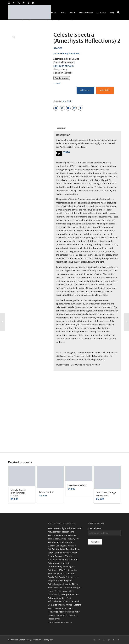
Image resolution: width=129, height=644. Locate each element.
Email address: (95, 528)
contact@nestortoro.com (60, 622)
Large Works (67, 101)
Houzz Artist (54, 591)
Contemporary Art (57, 567)
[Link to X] (19, 3)
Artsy (50, 528)
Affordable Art (55, 601)
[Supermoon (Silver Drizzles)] (3, 322)
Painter (56, 549)
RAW (61, 570)
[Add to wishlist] (62, 78)
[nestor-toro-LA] (29, 12)
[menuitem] (54, 12)
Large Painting (67, 549)
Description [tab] (61, 128)
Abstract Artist (70, 553)
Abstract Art (63, 563)
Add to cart (85, 90)
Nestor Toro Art (56, 556)
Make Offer (105, 90)
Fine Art (71, 539)
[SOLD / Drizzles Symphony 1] (126, 322)
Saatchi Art (59, 587)
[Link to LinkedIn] (33, 3)
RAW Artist (71, 535)
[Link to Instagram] (9, 3)
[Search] (118, 12)
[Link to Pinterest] (24, 3)
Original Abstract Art (64, 574)
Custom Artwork (71, 601)
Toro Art (69, 556)
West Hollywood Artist (65, 528)
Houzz (55, 535)
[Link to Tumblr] (28, 3)
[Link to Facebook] (14, 3)
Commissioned (55, 605)
